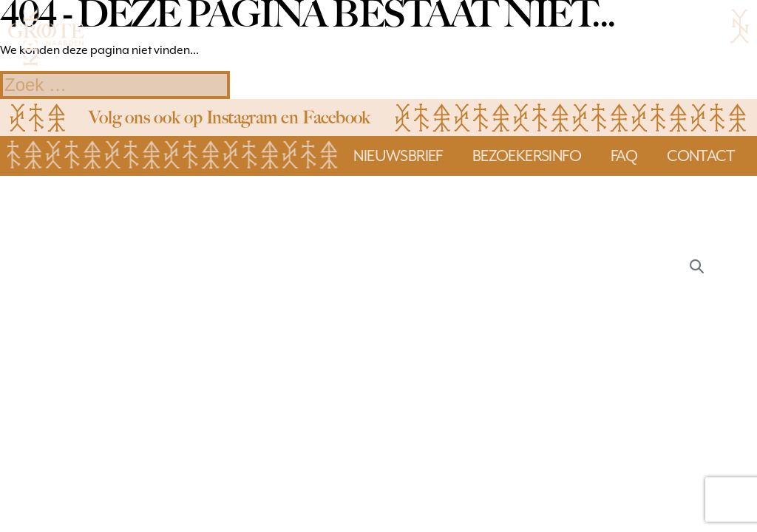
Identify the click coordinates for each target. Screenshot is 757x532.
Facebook (336, 117)
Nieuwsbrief (398, 156)
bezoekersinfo (527, 156)
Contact (701, 156)
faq (624, 156)
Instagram (242, 117)
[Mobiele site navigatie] (740, 26)
